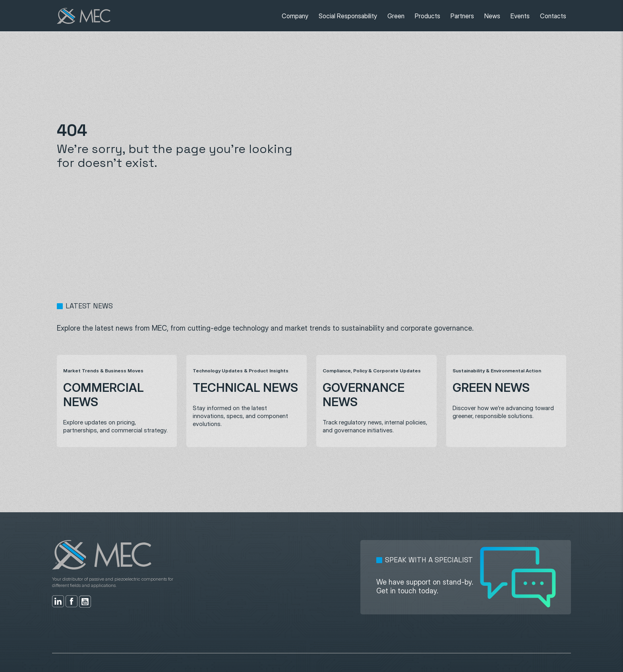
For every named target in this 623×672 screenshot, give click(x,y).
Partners (462, 16)
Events (520, 16)
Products (428, 16)
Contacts (553, 16)
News (492, 16)
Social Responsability (348, 16)
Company (295, 16)
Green (396, 16)
